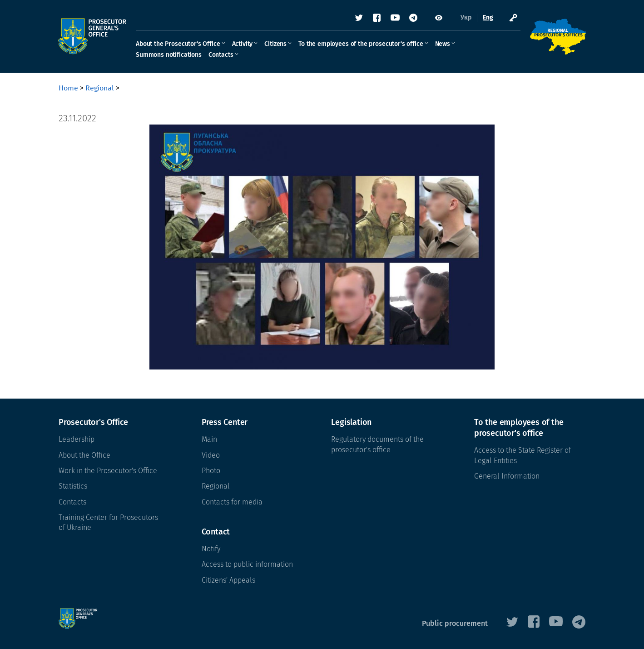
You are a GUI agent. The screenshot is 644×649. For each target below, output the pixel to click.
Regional (100, 88)
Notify (211, 549)
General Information (507, 476)
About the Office (84, 455)
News (443, 44)
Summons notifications (169, 55)
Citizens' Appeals (228, 580)
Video (211, 455)
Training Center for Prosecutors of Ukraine (108, 522)
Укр (466, 18)
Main (209, 439)
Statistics (73, 486)
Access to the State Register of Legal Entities (523, 455)
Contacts (221, 55)
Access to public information (247, 564)
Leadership (77, 439)
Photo (211, 471)
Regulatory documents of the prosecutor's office (377, 444)
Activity (243, 44)
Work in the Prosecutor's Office (108, 471)
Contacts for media (232, 502)
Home (68, 88)
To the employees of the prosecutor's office (361, 44)
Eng (488, 18)
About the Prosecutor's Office (178, 44)
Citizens (276, 44)
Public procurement (455, 623)
